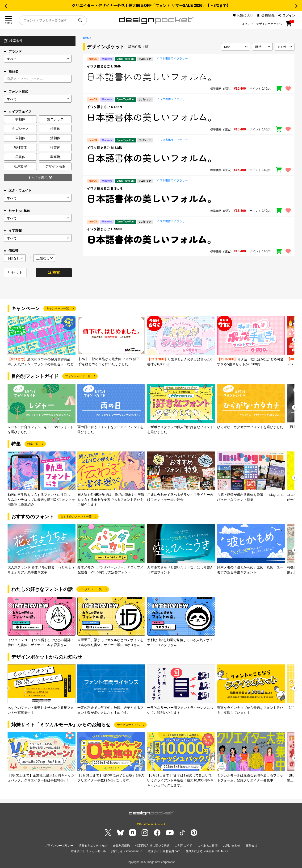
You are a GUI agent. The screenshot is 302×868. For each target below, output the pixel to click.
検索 (54, 273)
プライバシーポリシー (59, 846)
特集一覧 (33, 444)
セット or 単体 (17, 211)
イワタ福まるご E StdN (104, 229)
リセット (15, 273)
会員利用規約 (121, 846)
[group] (42, 341)
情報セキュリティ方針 (93, 846)
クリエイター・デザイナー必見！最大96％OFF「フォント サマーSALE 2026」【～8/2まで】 (151, 6)
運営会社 (252, 846)
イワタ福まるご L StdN (104, 66)
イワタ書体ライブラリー (172, 58)
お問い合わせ (232, 846)
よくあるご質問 (208, 846)
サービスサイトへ (128, 725)
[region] (189, 77)
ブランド (13, 51)
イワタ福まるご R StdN (104, 107)
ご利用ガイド (184, 846)
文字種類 (13, 231)
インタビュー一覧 (91, 589)
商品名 (11, 71)
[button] (6, 6)
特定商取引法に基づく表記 (152, 846)
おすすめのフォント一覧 (76, 517)
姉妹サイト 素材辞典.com (164, 851)
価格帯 (11, 251)
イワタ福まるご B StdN (104, 188)
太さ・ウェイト (18, 190)
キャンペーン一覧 (58, 309)
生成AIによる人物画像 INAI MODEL (209, 851)
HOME (87, 38)
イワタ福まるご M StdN (105, 148)
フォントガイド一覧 (78, 376)
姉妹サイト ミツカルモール (88, 851)
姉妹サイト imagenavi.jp (127, 851)
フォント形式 (16, 92)
